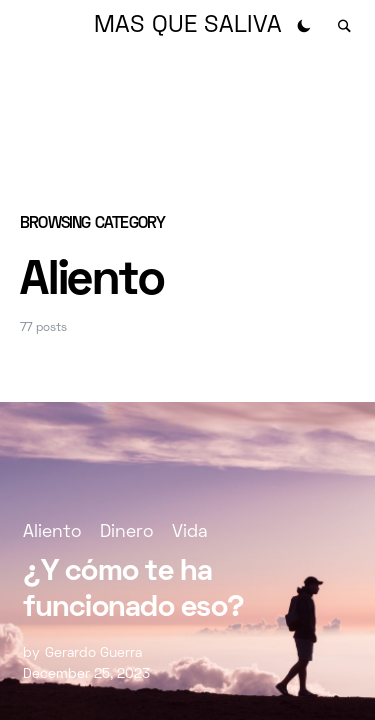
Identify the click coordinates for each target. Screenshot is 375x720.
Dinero (126, 532)
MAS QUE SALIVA (188, 26)
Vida (190, 532)
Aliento (52, 532)
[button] (304, 26)
